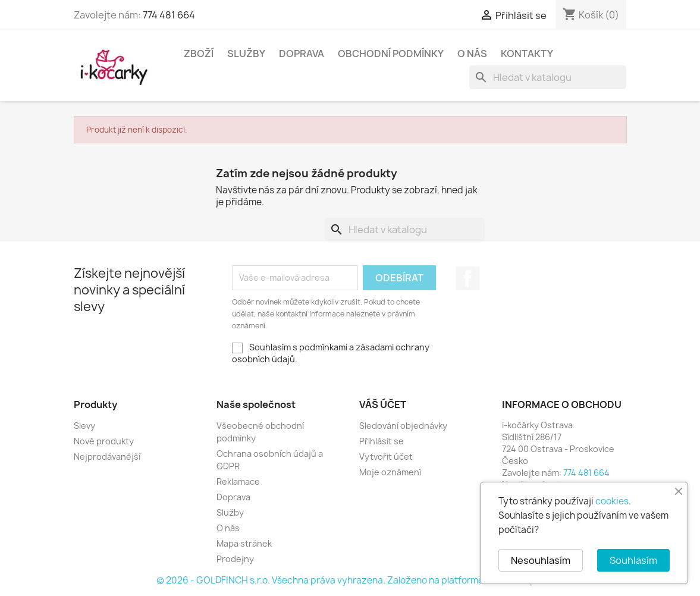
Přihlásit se (382, 441)
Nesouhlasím (541, 560)
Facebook (467, 278)
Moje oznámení (390, 472)
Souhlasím (633, 560)
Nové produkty (104, 441)
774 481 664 (169, 15)
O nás (472, 54)
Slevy (84, 426)
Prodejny (235, 559)
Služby (246, 54)
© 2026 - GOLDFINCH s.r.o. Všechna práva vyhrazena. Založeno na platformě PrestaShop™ (350, 580)
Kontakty (527, 54)
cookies (612, 501)
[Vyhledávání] (548, 77)
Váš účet (383, 404)
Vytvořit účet (386, 457)
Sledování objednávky (403, 426)
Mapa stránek (244, 543)
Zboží (199, 54)
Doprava (302, 54)
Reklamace (238, 481)
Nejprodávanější (107, 457)
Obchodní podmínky (391, 54)
